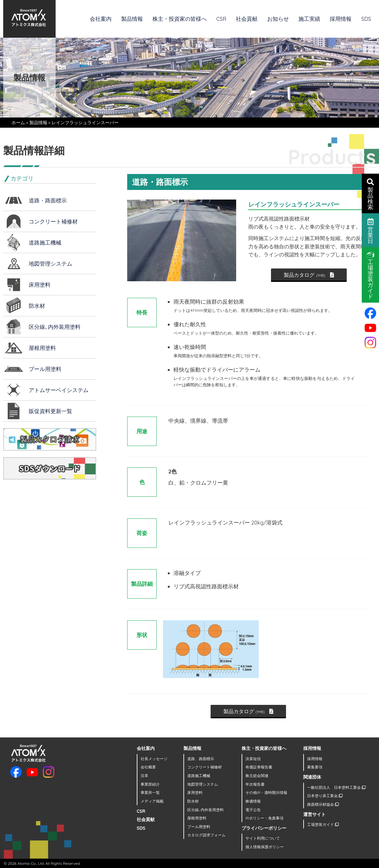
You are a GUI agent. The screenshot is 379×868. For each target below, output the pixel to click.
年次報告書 (255, 784)
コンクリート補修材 (53, 221)
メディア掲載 (152, 801)
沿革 (144, 776)
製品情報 (132, 19)
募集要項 (315, 767)
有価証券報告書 (259, 767)
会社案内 (101, 19)
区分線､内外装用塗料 (55, 327)
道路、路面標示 (201, 759)
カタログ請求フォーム (206, 835)
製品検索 (370, 194)
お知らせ (278, 19)
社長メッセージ (154, 759)
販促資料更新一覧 (50, 411)
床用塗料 (40, 285)
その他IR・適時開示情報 (266, 793)
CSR (221, 19)
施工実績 (309, 19)
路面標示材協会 (323, 804)
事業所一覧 (150, 793)
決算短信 (253, 759)
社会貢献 (247, 19)
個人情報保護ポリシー (265, 847)
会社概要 (148, 767)
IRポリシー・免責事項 (264, 818)
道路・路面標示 (48, 200)
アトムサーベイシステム (59, 390)
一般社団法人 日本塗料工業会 (336, 787)
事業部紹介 (150, 784)
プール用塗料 (45, 369)
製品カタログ (309, 275)
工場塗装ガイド (323, 824)
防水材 (37, 306)
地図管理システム (50, 264)
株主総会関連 (257, 776)
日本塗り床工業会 (325, 796)
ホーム (18, 123)
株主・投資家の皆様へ (180, 19)
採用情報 (341, 19)
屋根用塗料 (42, 348)
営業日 (371, 230)
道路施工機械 (45, 242)
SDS (366, 19)
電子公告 (253, 810)
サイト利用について (263, 838)
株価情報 (253, 801)
